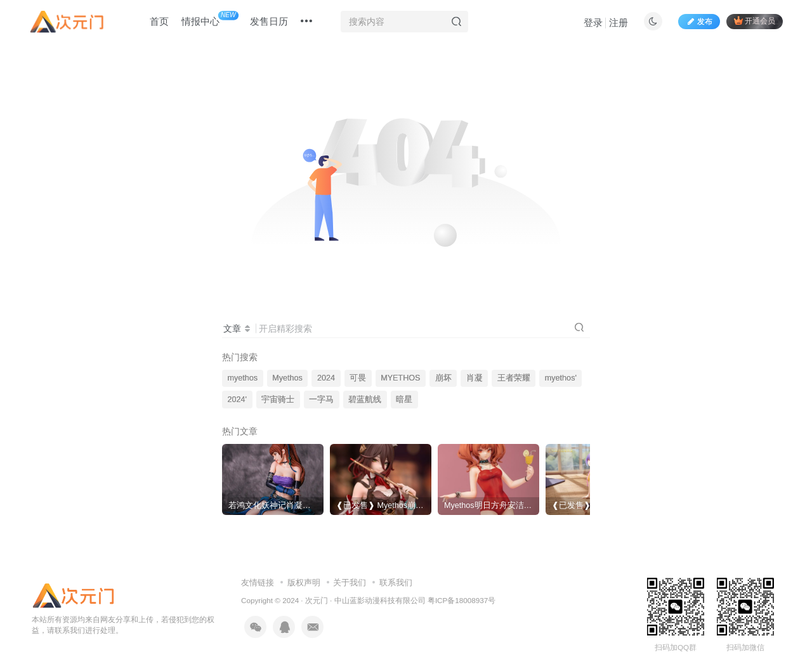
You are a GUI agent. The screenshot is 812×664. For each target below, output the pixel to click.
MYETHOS (400, 378)
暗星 (404, 400)
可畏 (358, 378)
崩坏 (443, 378)
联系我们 (396, 583)
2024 (326, 378)
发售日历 (269, 21)
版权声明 (304, 583)
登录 (593, 23)
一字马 (321, 400)
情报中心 (210, 19)
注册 (619, 23)
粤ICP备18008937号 (462, 600)
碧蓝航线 (365, 400)
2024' (237, 400)
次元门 (317, 600)
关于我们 (350, 583)
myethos (243, 378)
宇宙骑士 (278, 400)
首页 (159, 21)
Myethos (287, 378)
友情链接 (258, 583)
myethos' (561, 378)
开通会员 (755, 21)
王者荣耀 (514, 378)
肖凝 (475, 378)
